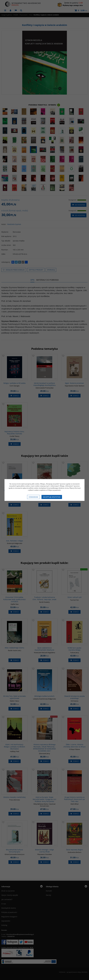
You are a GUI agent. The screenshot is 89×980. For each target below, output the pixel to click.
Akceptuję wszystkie (52, 497)
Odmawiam (33, 497)
